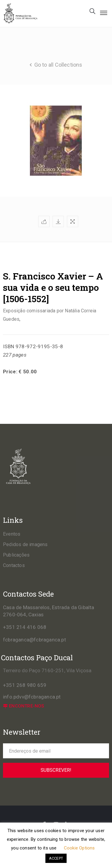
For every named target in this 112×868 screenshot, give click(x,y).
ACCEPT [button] (56, 858)
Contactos (14, 565)
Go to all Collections (58, 65)
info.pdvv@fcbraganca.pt (32, 697)
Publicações (16, 555)
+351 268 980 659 (25, 685)
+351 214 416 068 (25, 627)
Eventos (12, 534)
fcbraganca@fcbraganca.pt (34, 640)
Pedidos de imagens (25, 544)
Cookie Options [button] (79, 848)
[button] (24, 706)
